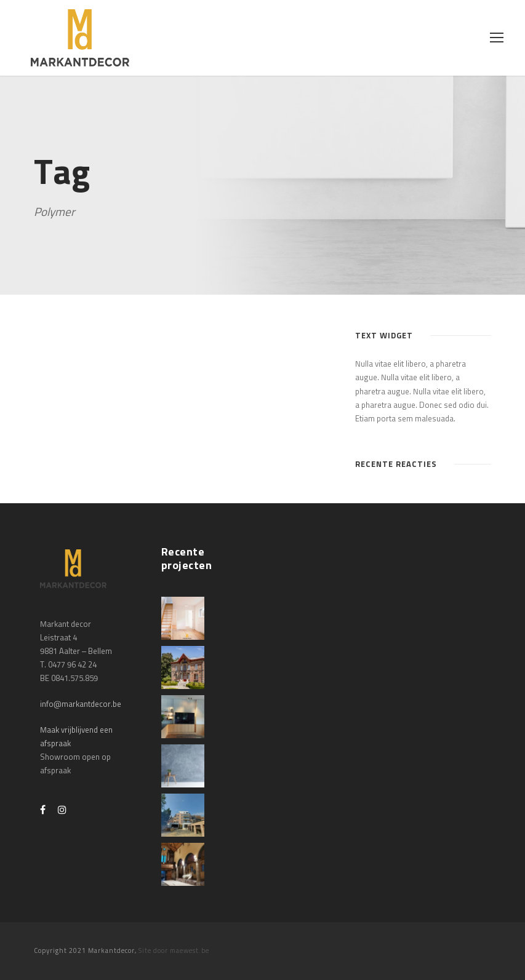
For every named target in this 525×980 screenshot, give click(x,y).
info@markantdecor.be (81, 705)
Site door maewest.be (174, 951)
